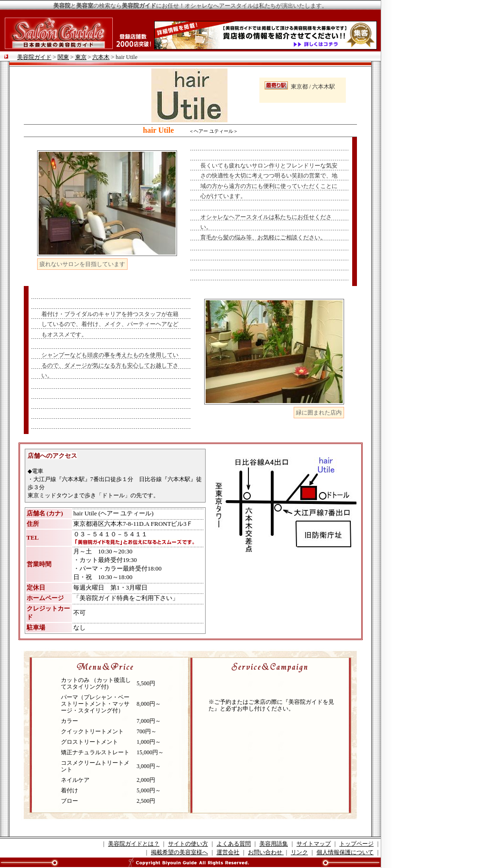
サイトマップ (314, 844)
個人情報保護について (345, 852)
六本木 (101, 57)
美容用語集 (274, 844)
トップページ (356, 844)
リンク (299, 852)
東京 (81, 57)
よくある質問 (234, 844)
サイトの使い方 (188, 844)
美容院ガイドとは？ (134, 844)
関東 (63, 57)
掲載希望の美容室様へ (179, 852)
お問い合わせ (266, 852)
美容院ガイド (34, 57)
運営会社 (228, 852)
